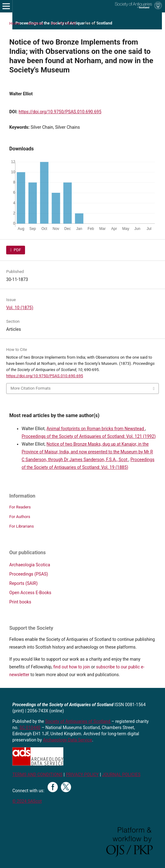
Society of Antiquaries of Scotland (78, 721)
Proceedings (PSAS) (29, 574)
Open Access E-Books (30, 593)
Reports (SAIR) (23, 583)
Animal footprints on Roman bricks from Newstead (96, 429)
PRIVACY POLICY (82, 775)
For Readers (20, 507)
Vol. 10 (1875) (63, 23)
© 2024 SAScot (27, 801)
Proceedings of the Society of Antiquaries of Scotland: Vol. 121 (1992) (89, 436)
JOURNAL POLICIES (121, 775)
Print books (20, 602)
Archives (36, 23)
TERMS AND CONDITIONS (37, 775)
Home (15, 23)
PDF (17, 250)
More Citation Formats (31, 388)
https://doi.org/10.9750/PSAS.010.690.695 (60, 112)
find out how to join (72, 667)
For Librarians (21, 526)
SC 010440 (30, 728)
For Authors (20, 517)
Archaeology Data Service (68, 740)
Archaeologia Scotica (30, 565)
